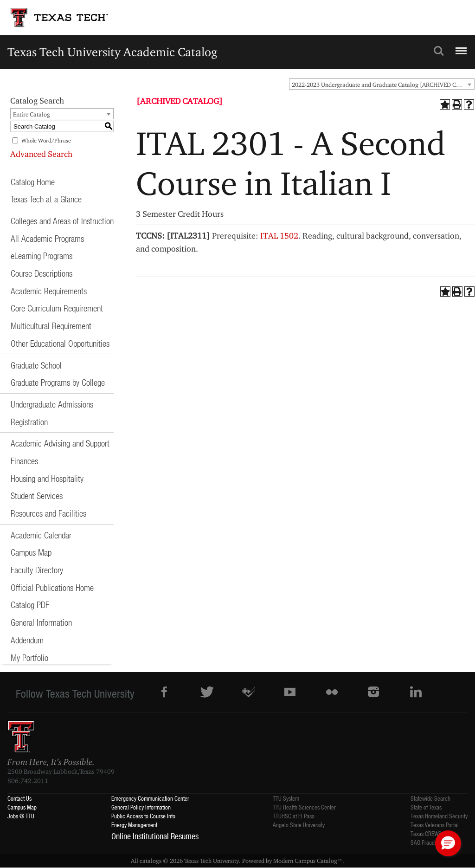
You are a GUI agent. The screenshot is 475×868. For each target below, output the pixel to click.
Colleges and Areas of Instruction (62, 221)
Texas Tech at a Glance (46, 199)
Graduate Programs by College (58, 382)
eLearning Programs (42, 256)
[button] (448, 843)
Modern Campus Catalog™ (308, 861)
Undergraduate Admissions (52, 404)
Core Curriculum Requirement (57, 308)
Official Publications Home (52, 587)
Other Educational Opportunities (60, 343)
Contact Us (19, 798)
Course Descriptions (42, 273)
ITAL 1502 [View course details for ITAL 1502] (279, 236)
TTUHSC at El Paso (294, 816)
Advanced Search (41, 154)
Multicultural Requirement (51, 326)
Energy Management (134, 825)
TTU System (286, 798)
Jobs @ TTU (21, 816)
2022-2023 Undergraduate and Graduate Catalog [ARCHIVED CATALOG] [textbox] (383, 84)
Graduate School (36, 365)
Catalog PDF (30, 605)
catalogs (151, 861)
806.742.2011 (28, 781)
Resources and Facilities (48, 513)
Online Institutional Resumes (155, 836)
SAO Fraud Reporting (434, 842)
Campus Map (31, 552)
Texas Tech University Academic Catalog (112, 52)
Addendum (27, 640)
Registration (29, 422)
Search (439, 51)
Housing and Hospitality (47, 478)
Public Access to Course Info (143, 816)
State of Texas (426, 807)
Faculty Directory (37, 570)
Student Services (37, 496)
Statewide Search (430, 798)
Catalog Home (33, 182)
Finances (24, 461)
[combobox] (382, 84)
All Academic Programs (47, 238)
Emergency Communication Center (150, 798)
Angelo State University (299, 825)
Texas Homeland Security (439, 816)
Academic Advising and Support (60, 443)
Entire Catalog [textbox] (32, 114)
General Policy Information (141, 807)
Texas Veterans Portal (435, 825)
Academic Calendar (41, 535)
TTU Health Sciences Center (304, 807)
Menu (460, 47)
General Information (41, 622)
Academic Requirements (49, 291)
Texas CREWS (426, 833)
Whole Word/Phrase (46, 140)
